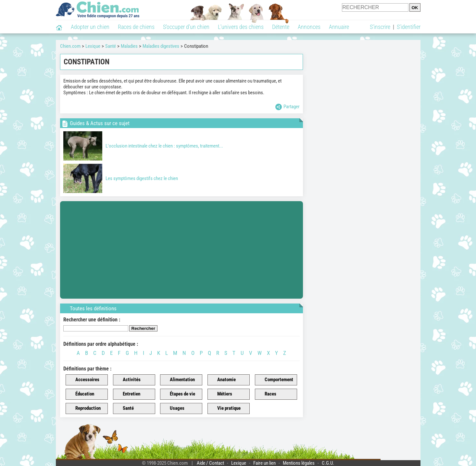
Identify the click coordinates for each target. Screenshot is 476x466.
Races (267, 394)
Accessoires (84, 380)
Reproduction (84, 408)
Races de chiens (136, 27)
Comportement (275, 380)
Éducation (81, 394)
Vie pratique (225, 408)
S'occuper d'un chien (186, 27)
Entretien (128, 394)
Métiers (221, 394)
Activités (128, 380)
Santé (125, 408)
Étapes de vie (179, 394)
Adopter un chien (90, 27)
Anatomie (223, 380)
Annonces (309, 27)
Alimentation (179, 380)
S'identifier (409, 27)
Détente (281, 27)
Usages (173, 408)
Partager (288, 107)
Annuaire (339, 27)
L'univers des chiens (241, 27)
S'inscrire (380, 27)
